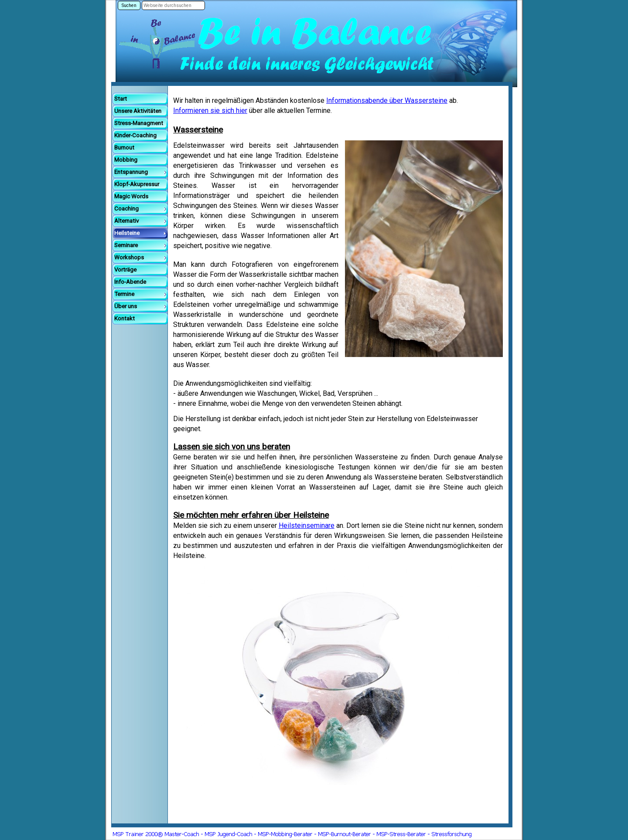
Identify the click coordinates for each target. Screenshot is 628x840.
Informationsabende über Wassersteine (387, 100)
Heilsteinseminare (307, 525)
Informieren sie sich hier (210, 111)
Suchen (129, 5)
